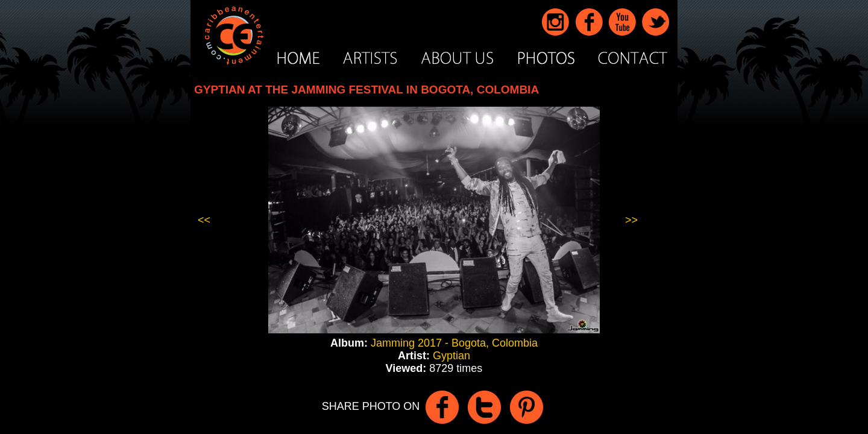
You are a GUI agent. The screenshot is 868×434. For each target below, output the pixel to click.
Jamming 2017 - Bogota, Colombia (454, 343)
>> (631, 220)
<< (204, 220)
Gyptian (451, 356)
